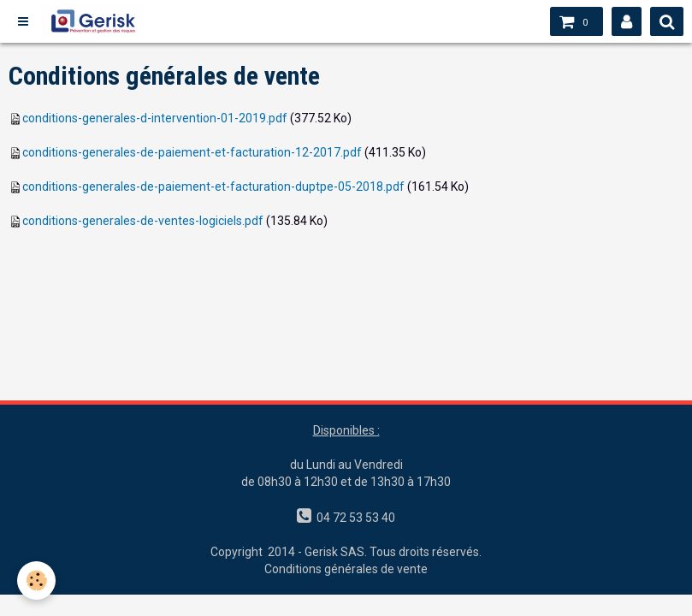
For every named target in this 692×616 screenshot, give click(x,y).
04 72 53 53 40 (353, 518)
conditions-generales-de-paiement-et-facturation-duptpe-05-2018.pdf (213, 187)
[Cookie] (36, 580)
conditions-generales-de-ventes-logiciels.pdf (143, 221)
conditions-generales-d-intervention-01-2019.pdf (155, 118)
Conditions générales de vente (346, 569)
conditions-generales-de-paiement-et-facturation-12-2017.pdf (192, 152)
